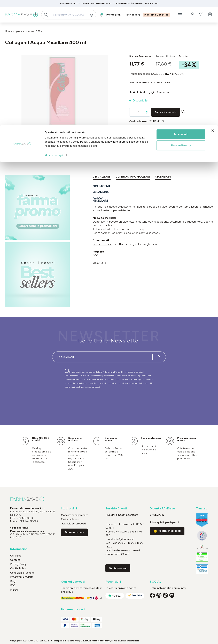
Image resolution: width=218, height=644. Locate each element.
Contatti (15, 560)
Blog (13, 581)
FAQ (13, 586)
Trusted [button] (202, 508)
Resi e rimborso (70, 519)
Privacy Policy (121, 372)
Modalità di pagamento (75, 515)
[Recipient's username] (102, 357)
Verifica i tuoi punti (170, 531)
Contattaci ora (118, 568)
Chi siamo (16, 556)
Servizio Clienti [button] (116, 508)
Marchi (14, 590)
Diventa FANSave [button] (162, 508)
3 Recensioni (164, 92)
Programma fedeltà (22, 577)
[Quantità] (139, 112)
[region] (65, 95)
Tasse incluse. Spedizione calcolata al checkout (150, 82)
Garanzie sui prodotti (73, 524)
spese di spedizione (101, 641)
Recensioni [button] (113, 582)
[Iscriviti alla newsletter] (159, 357)
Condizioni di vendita (22, 573)
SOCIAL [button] (156, 582)
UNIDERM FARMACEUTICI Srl (172, 134)
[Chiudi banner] (213, 5)
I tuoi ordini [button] (69, 508)
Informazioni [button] (19, 549)
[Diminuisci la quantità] (147, 113)
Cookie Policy (18, 568)
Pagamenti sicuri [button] (73, 609)
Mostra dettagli (54, 30)
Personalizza (181, 20)
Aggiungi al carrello (166, 112)
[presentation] (99, 401)
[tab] (102, 177)
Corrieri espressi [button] (73, 582)
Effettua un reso (74, 532)
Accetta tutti (181, 9)
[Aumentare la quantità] (147, 111)
